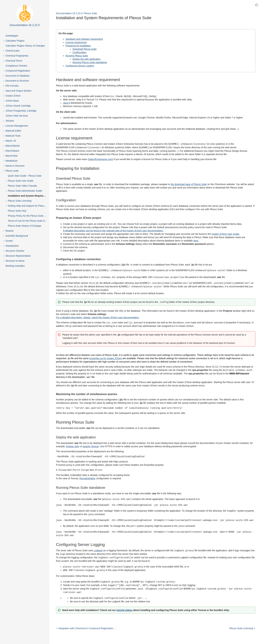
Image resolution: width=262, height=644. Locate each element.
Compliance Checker (16, 66)
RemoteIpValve (87, 476)
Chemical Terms (14, 61)
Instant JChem (13, 96)
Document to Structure (17, 81)
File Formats (12, 86)
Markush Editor (13, 131)
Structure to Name (15, 261)
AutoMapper (12, 36)
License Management (17, 126)
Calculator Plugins (15, 41)
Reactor (10, 231)
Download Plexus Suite (85, 49)
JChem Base (12, 101)
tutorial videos (124, 605)
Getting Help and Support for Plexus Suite (30, 206)
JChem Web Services (17, 116)
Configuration (79, 52)
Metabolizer (12, 161)
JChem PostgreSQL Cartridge (21, 111)
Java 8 (66, 103)
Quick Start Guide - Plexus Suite (25, 176)
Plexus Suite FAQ (17, 211)
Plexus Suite (12, 171)
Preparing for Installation (78, 46)
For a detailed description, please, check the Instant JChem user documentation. (98, 316)
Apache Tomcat (91, 444)
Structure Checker (15, 251)
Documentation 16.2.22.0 (69, 13)
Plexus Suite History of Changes (25, 226)
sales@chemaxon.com (100, 159)
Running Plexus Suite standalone (90, 62)
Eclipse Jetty (73, 444)
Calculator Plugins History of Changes (25, 46)
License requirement (76, 42)
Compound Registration (18, 71)
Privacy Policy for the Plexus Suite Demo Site (30, 216)
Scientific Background (17, 236)
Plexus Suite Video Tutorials (22, 186)
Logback (98, 547)
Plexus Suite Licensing (20, 201)
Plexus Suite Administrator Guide (25, 191)
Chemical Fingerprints (17, 56)
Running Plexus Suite (77, 56)
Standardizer (12, 246)
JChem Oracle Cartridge (18, 106)
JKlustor (10, 121)
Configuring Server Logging (80, 66)
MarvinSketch (13, 146)
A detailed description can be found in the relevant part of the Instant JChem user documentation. (113, 230)
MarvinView (12, 156)
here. (196, 240)
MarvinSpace (12, 151)
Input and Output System (18, 91)
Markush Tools (13, 136)
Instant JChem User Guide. (226, 234)
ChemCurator (13, 51)
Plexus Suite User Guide (21, 181)
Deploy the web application (86, 59)
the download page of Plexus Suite (189, 184)
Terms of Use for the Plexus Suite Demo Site (30, 221)
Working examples (15, 266)
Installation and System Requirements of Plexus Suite (30, 196)
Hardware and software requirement (84, 39)
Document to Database (17, 76)
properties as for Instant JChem (106, 357)
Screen (9, 241)
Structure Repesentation (18, 256)
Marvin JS (11, 141)
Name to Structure (15, 166)
